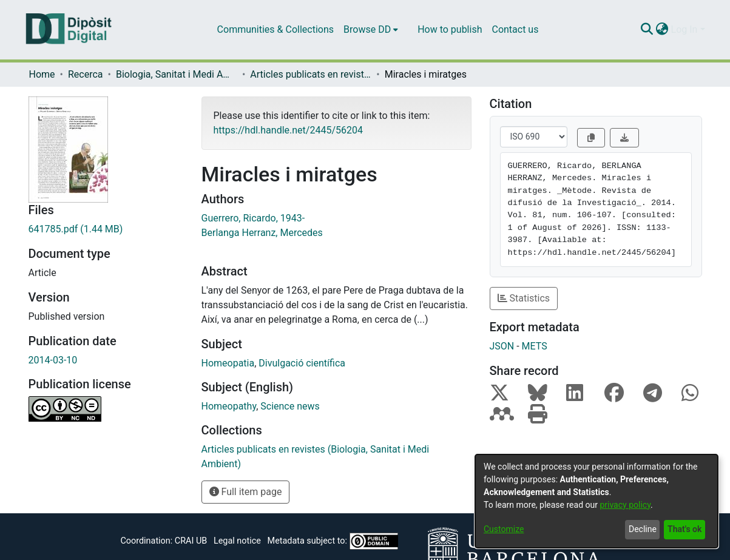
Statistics (524, 298)
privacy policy (625, 505)
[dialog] (597, 501)
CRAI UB (191, 541)
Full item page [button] (246, 492)
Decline (643, 529)
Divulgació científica (302, 363)
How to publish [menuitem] (450, 29)
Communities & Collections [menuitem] (275, 29)
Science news (290, 406)
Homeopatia (228, 363)
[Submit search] (647, 30)
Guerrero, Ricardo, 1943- (253, 218)
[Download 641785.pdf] (106, 229)
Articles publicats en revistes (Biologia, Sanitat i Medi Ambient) (311, 74)
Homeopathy (229, 406)
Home (42, 74)
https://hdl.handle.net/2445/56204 (288, 130)
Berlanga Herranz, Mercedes (262, 233)
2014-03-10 (53, 360)
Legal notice (237, 541)
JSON (502, 346)
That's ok (684, 529)
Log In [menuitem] (684, 29)
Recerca (86, 74)
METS (535, 346)
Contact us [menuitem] (515, 29)
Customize (504, 529)
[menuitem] (371, 30)
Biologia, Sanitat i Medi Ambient (177, 74)
